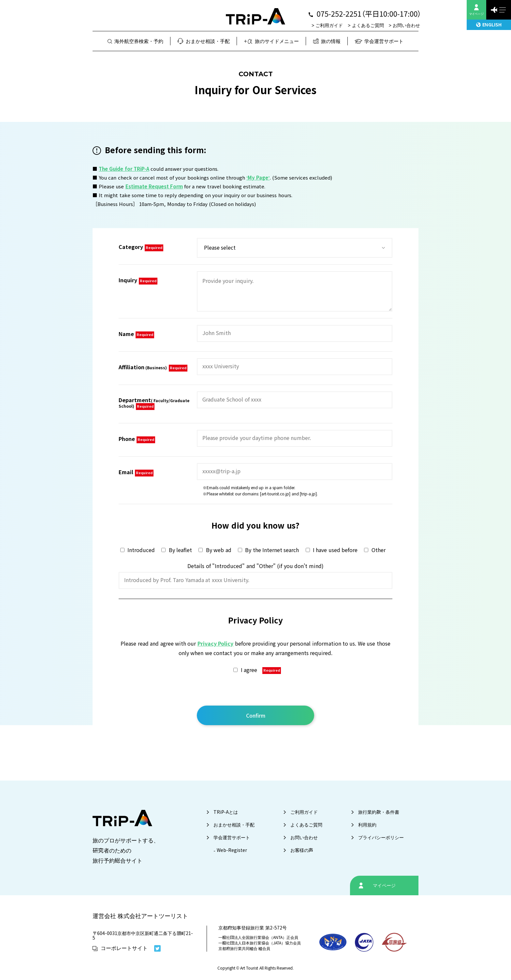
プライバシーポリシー (381, 838)
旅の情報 (327, 41)
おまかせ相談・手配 (204, 41)
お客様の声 (302, 850)
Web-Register (232, 850)
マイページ (384, 885)
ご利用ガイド (329, 25)
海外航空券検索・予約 (135, 41)
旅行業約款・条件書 (379, 812)
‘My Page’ (258, 178)
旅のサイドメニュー (271, 41)
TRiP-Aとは (226, 812)
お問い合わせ (406, 25)
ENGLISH (489, 25)
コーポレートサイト (120, 948)
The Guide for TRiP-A (124, 169)
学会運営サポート (379, 41)
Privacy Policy (215, 644)
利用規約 (367, 825)
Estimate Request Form (154, 187)
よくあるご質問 (368, 25)
